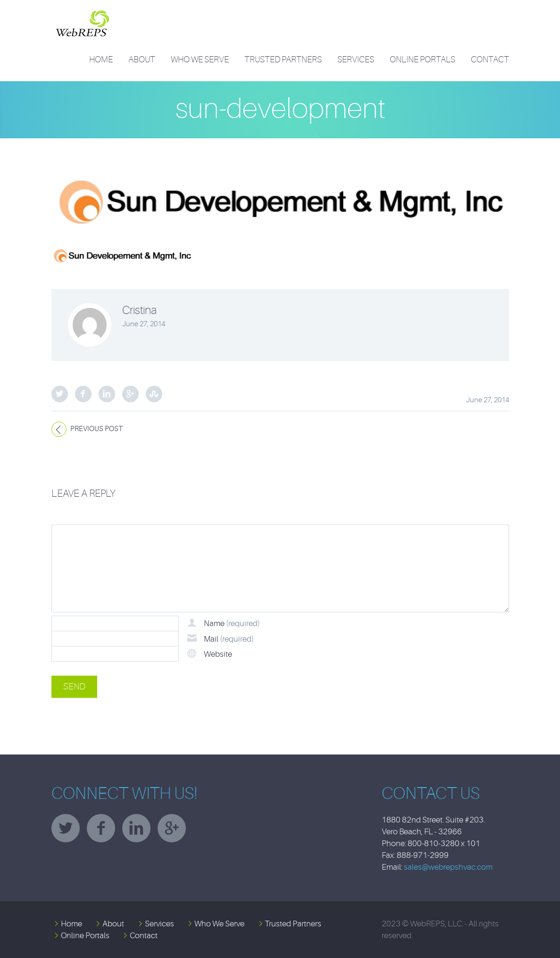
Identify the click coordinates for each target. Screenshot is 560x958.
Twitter (60, 394)
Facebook (83, 394)
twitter (66, 828)
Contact (490, 59)
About (142, 59)
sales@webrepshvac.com (448, 867)
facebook (101, 828)
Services (356, 59)
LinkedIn (107, 394)
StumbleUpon (154, 394)
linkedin (136, 828)
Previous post (96, 429)
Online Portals (422, 59)
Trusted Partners (283, 59)
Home (101, 59)
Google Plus (130, 394)
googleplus (172, 828)
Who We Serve (200, 59)
